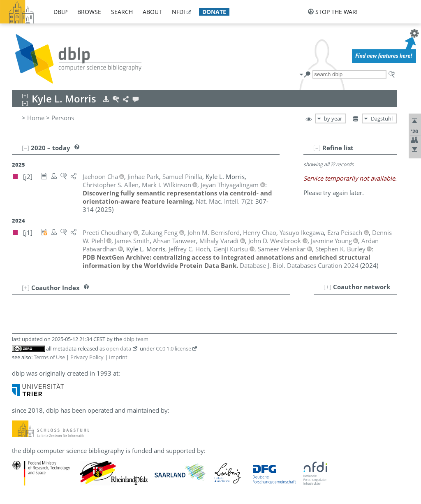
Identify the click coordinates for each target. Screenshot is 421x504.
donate (214, 12)
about (152, 12)
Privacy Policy (87, 357)
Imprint (118, 357)
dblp (60, 12)
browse (89, 12)
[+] (327, 287)
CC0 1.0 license (173, 348)
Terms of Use (49, 357)
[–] (317, 148)
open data (119, 348)
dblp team (136, 339)
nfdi (178, 12)
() (224, 201)
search (122, 12)
